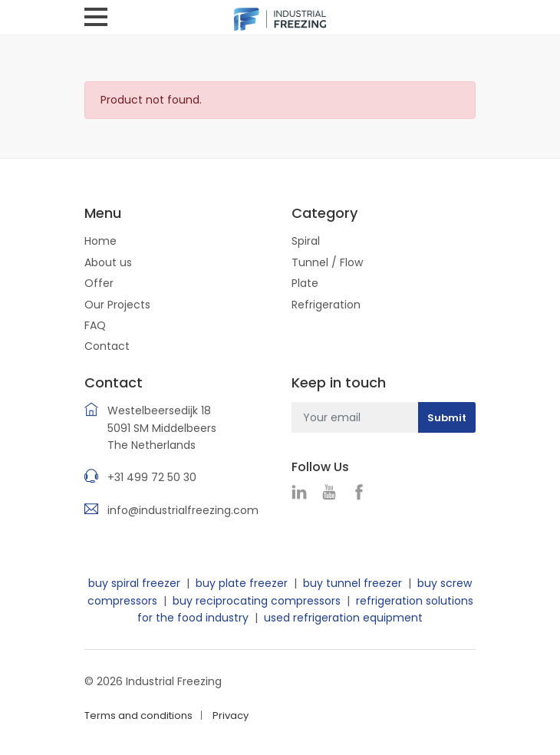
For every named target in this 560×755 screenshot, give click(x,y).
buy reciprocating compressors (257, 601)
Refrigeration (326, 305)
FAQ (95, 325)
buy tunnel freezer (352, 583)
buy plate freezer (242, 583)
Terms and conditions (138, 715)
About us (108, 262)
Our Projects (117, 305)
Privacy (231, 715)
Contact (107, 346)
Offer (99, 283)
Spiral (306, 241)
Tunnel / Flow (327, 262)
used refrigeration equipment (343, 618)
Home (100, 241)
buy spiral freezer (134, 583)
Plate (305, 283)
